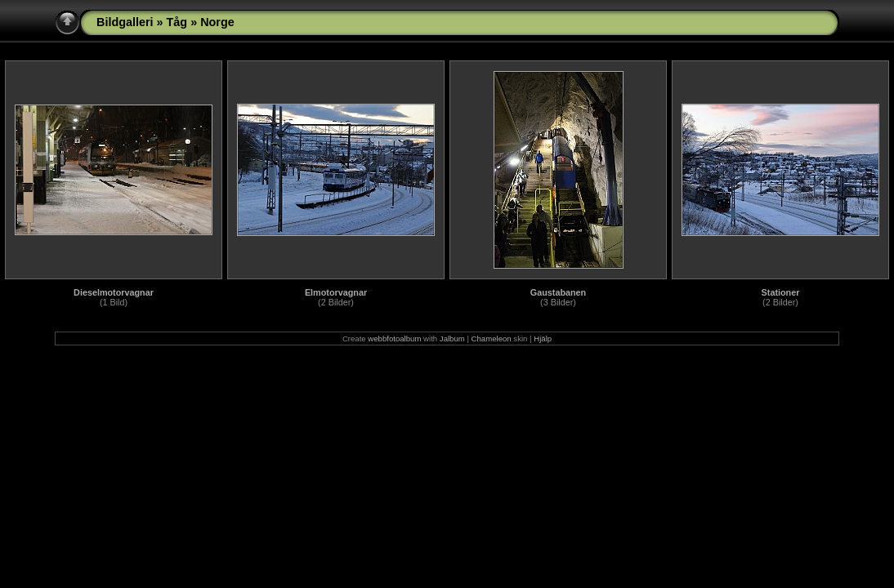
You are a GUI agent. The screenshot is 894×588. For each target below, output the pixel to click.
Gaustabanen (558, 292)
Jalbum (452, 339)
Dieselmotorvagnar (114, 292)
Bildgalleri (125, 22)
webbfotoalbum (394, 339)
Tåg (177, 22)
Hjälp (543, 339)
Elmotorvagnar (336, 292)
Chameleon (492, 339)
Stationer (781, 292)
